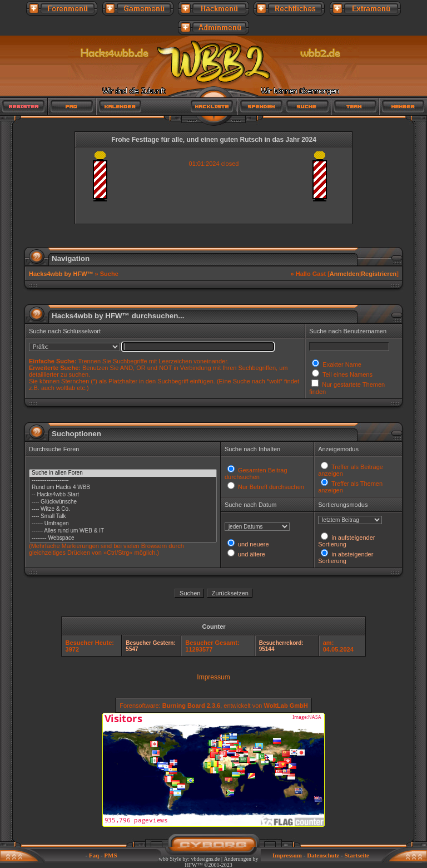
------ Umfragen (123, 524)
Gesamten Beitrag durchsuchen (256, 474)
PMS (110, 855)
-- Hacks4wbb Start (123, 495)
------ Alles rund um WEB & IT (123, 531)
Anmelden (344, 274)
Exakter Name (341, 364)
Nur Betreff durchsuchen (270, 487)
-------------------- (123, 480)
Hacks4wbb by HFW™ (62, 274)
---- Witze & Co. (123, 509)
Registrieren (379, 274)
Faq (94, 855)
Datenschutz (323, 855)
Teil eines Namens (347, 374)
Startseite (357, 855)
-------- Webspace (123, 538)
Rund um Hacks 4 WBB (123, 488)
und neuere (253, 544)
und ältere (251, 554)
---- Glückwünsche (123, 502)
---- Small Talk (123, 517)
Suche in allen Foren (123, 473)
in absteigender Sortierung (346, 558)
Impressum (213, 677)
